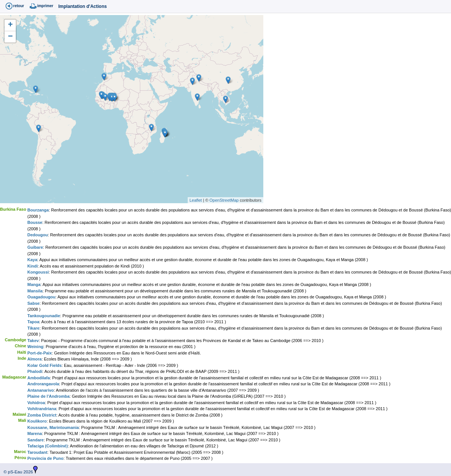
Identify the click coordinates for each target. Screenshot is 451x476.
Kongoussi (38, 272)
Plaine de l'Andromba (49, 396)
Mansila (35, 291)
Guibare (35, 247)
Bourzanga (38, 210)
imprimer (45, 6)
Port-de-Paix (40, 353)
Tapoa (33, 322)
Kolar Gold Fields (45, 365)
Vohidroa (36, 403)
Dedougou (38, 235)
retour (19, 6)
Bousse (35, 222)
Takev (33, 341)
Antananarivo (41, 390)
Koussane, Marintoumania (53, 427)
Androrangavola (43, 384)
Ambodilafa (39, 378)
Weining (36, 347)
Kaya (32, 260)
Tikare (33, 328)
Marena (35, 433)
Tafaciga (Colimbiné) (48, 446)
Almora (35, 359)
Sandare (36, 440)
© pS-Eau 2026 (17, 472)
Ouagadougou (42, 297)
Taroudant (37, 452)
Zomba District (42, 415)
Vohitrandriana (42, 409)
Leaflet (196, 200)
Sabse (33, 303)
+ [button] (10, 25)
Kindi (33, 266)
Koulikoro (37, 421)
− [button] (10, 37)
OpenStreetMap (224, 200)
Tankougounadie (44, 316)
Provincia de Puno (46, 458)
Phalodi (35, 371)
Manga (34, 284)
